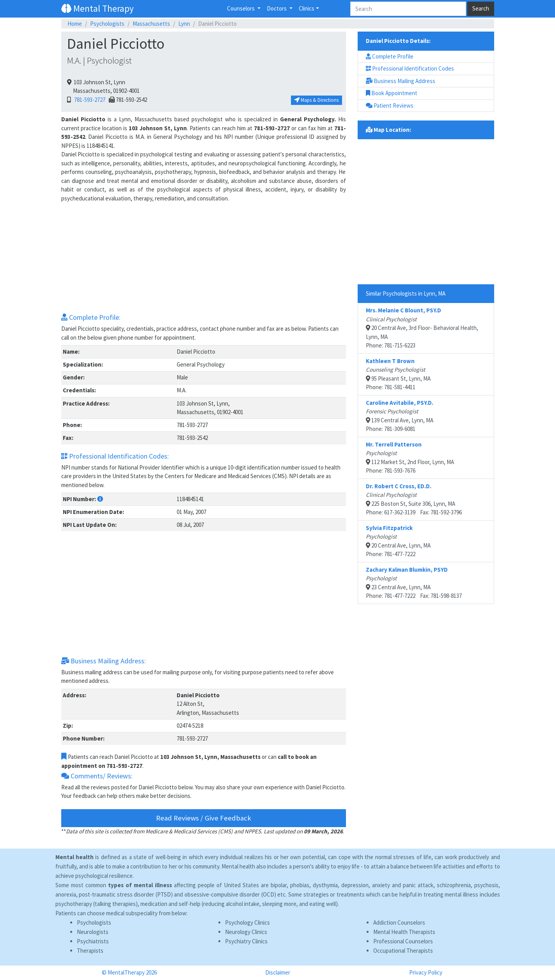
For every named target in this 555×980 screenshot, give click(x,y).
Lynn (184, 24)
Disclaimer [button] (278, 972)
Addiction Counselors (399, 922)
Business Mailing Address (401, 81)
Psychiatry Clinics (246, 941)
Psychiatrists (93, 941)
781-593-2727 (89, 100)
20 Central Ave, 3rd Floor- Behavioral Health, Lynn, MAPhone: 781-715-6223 (422, 328)
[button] (100, 499)
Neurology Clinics (246, 932)
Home (75, 24)
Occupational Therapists (403, 951)
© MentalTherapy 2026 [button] (129, 972)
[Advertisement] (204, 257)
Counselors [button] (241, 8)
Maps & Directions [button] (317, 100)
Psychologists (107, 24)
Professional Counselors (403, 941)
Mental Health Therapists (404, 932)
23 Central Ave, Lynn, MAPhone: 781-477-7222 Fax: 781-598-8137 (414, 583)
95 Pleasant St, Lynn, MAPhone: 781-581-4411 (398, 374)
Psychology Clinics (247, 922)
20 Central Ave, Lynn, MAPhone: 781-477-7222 (398, 541)
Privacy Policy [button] (426, 972)
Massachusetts (151, 24)
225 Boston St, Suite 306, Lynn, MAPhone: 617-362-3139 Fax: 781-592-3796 (414, 499)
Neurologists (93, 932)
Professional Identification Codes (410, 68)
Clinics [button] (307, 8)
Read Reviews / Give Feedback (204, 818)
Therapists (90, 951)
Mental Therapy (98, 8)
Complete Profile (390, 56)
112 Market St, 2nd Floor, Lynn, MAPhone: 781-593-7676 (410, 458)
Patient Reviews (390, 105)
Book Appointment (392, 93)
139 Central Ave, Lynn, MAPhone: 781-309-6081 (400, 416)
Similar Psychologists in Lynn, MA (406, 293)
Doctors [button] (277, 8)
